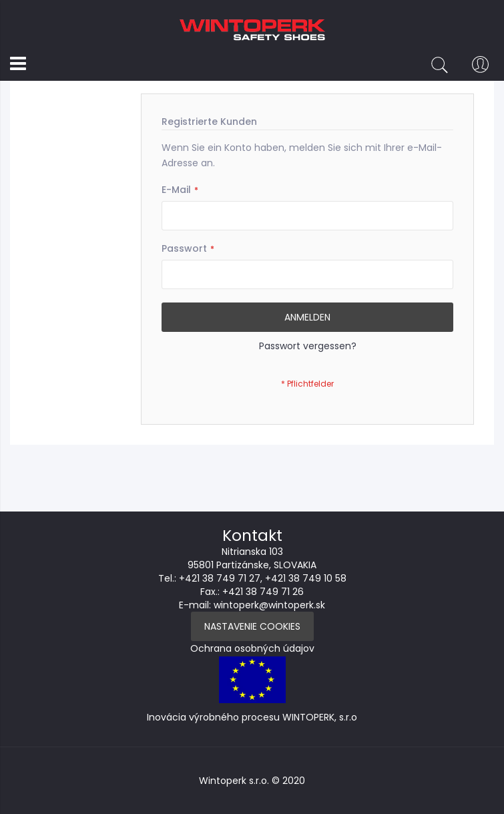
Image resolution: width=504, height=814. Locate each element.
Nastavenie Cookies (252, 626)
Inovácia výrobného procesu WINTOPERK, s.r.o (252, 717)
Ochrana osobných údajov (252, 648)
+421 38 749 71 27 (220, 578)
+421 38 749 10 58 (306, 578)
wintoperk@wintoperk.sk (269, 605)
